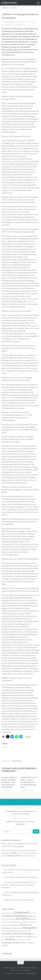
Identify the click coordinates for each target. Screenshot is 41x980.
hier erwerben (19, 846)
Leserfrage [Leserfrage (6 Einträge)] (20, 928)
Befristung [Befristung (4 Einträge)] (4, 919)
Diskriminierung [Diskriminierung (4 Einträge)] (32, 922)
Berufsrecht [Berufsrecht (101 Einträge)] (22, 919)
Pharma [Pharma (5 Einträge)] (33, 934)
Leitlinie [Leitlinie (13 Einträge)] (13, 928)
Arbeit (5, 8)
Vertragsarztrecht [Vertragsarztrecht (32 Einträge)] (18, 943)
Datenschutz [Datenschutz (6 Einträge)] (19, 922)
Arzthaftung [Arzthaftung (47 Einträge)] (7, 916)
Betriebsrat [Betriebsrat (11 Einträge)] (32, 919)
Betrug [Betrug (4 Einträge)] (3, 922)
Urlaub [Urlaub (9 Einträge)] (28, 940)
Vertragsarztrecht (17, 761)
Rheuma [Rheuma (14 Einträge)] (13, 936)
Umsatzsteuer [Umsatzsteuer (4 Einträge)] (23, 940)
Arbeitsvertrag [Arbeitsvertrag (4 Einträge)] (33, 913)
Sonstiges (13, 8)
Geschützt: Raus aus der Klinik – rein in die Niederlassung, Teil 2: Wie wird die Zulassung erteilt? (28, 782)
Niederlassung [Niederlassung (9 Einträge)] (15, 931)
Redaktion (9, 22)
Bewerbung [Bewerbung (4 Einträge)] (8, 922)
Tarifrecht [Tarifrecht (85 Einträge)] (10, 939)
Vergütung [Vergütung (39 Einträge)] (6, 942)
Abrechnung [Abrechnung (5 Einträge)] (5, 913)
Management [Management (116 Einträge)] (30, 928)
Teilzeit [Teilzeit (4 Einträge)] (17, 940)
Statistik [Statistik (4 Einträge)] (34, 937)
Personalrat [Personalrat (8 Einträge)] (28, 931)
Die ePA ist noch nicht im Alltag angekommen (19, 900)
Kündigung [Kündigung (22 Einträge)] (6, 928)
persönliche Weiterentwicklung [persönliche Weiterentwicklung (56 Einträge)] (16, 934)
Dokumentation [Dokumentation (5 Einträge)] (6, 925)
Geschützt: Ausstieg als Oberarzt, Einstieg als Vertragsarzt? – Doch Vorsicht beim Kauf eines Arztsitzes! (9, 782)
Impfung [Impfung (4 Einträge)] (18, 925)
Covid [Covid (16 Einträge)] (13, 922)
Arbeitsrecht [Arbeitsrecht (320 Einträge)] (22, 912)
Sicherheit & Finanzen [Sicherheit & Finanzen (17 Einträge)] (24, 936)
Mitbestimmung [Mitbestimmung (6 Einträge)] (6, 931)
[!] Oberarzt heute (9, 3)
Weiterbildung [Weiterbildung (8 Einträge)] (30, 943)
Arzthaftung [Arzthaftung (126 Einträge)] (20, 916)
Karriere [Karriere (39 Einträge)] (24, 925)
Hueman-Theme (31, 973)
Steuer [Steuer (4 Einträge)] (3, 940)
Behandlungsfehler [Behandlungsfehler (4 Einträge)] (11, 919)
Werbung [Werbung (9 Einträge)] (4, 945)
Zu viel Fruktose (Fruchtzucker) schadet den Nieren (21, 877)
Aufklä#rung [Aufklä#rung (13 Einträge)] (31, 916)
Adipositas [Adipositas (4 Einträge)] (11, 913)
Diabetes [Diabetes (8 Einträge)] (25, 922)
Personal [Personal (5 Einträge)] (22, 931)
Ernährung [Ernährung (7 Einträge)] (13, 925)
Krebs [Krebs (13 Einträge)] (30, 925)
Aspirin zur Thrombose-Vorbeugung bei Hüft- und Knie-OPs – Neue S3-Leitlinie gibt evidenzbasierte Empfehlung (19, 885)
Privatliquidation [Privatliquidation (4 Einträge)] (6, 937)
